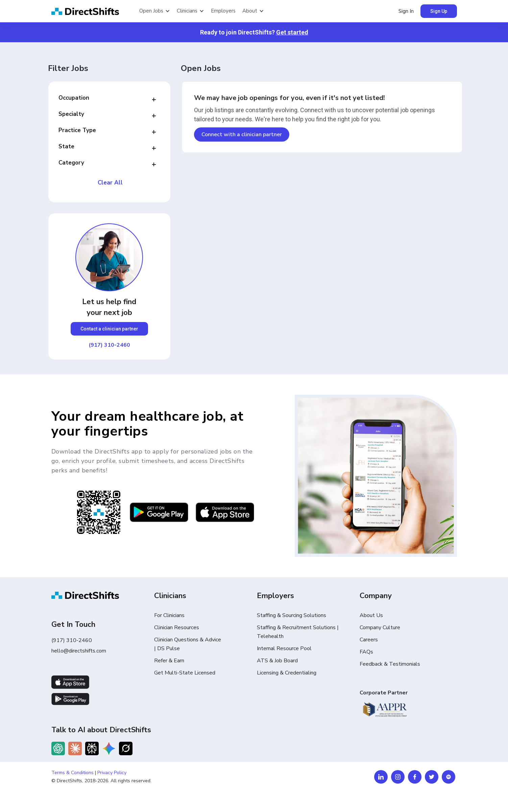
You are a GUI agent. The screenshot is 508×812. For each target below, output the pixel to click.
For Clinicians (169, 615)
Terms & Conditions (72, 773)
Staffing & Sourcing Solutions (292, 615)
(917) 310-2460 (109, 345)
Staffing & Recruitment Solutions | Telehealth (298, 632)
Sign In (406, 11)
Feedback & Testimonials (390, 664)
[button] (155, 11)
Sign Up (439, 11)
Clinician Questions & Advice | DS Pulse (188, 644)
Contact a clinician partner (109, 329)
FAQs (366, 652)
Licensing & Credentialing (287, 673)
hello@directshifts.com (79, 651)
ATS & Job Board (277, 661)
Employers (223, 11)
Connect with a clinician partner (242, 134)
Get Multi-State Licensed (185, 673)
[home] (92, 11)
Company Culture (380, 628)
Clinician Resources (177, 628)
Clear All (110, 183)
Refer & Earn (169, 661)
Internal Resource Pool (284, 648)
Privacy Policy (112, 773)
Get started (292, 32)
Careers (369, 640)
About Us (371, 615)
